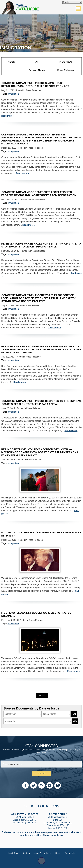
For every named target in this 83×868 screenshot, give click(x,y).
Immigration (13, 94)
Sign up (41, 773)
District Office (58, 814)
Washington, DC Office (24, 814)
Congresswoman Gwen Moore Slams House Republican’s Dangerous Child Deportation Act (35, 84)
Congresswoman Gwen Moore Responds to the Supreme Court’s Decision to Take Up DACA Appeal (41, 402)
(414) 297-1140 (62, 825)
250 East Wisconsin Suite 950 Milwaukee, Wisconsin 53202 (58, 820)
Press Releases (66, 70)
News (58, 853)
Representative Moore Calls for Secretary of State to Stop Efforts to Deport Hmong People (41, 245)
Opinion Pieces (37, 70)
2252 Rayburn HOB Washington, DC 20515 (24, 818)
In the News (66, 62)
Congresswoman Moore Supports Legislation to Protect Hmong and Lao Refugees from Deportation (39, 193)
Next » (42, 695)
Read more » (8, 116)
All (37, 62)
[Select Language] (72, 2)
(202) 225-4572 (28, 823)
